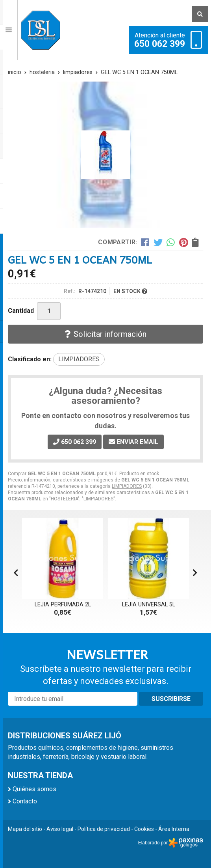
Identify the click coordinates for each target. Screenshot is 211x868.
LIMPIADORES (127, 486)
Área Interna (174, 829)
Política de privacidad (104, 829)
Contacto (25, 801)
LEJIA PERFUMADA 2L (63, 605)
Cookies (144, 829)
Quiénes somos (34, 789)
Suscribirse (171, 699)
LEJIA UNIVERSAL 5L (149, 605)
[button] (195, 573)
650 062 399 (160, 44)
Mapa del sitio (25, 829)
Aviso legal (60, 829)
